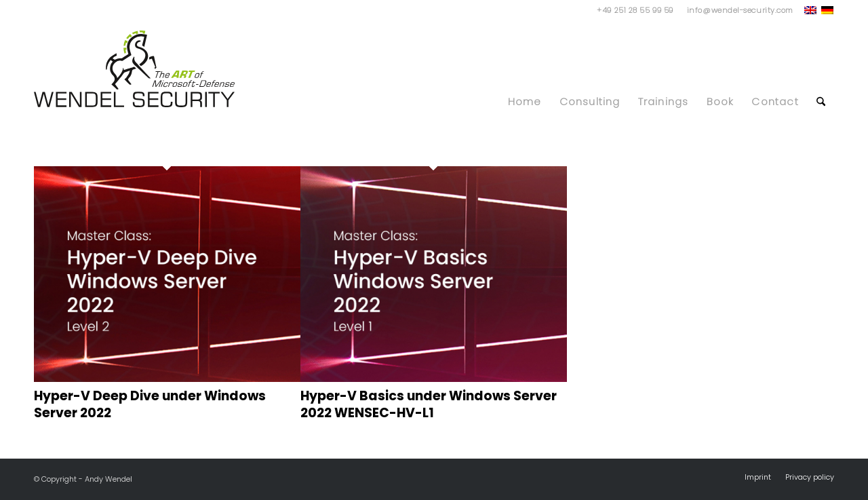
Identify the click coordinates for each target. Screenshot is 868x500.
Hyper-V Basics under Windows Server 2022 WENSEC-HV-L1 (429, 404)
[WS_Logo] (134, 69)
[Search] (821, 95)
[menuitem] (737, 10)
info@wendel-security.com (740, 10)
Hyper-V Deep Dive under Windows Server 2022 (150, 404)
